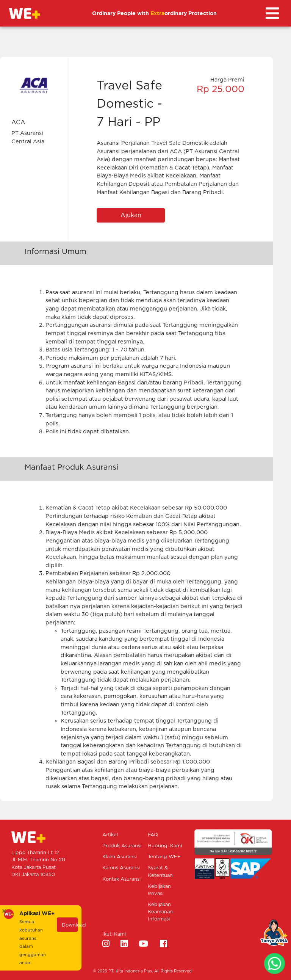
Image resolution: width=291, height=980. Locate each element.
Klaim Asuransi (120, 857)
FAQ (153, 835)
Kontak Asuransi (121, 879)
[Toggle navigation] (272, 13)
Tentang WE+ (164, 857)
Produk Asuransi (122, 846)
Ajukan (131, 215)
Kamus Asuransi (121, 868)
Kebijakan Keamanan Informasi (160, 912)
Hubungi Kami (165, 846)
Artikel (110, 835)
